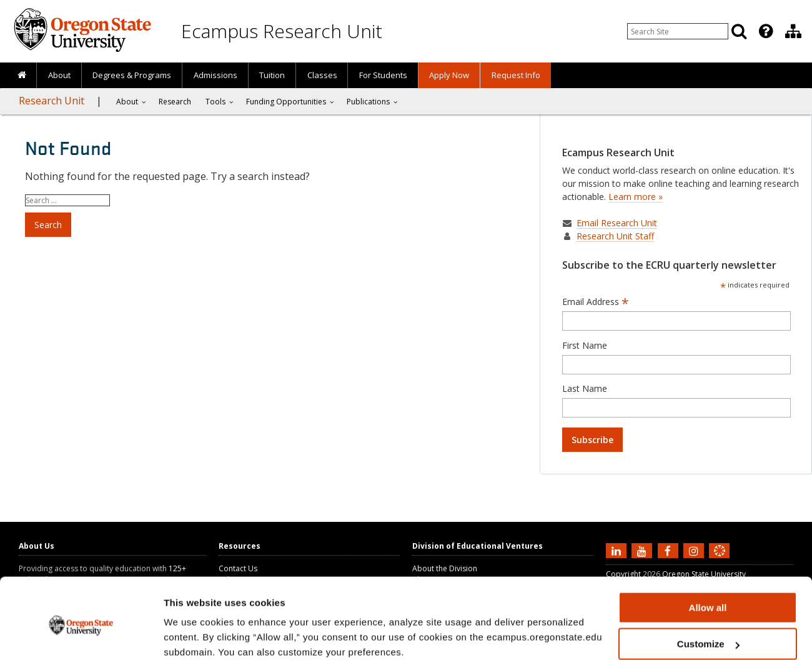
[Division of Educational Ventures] (793, 31)
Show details (193, 635)
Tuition (272, 75)
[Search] (739, 31)
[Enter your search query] (678, 31)
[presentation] (765, 31)
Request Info (516, 75)
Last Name (585, 388)
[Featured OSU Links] (766, 31)
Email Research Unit (617, 223)
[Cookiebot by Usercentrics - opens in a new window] (81, 636)
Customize (708, 593)
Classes (322, 75)
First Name (585, 345)
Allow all (708, 556)
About (59, 75)
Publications (368, 102)
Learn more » (636, 197)
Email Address (596, 302)
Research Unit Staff (615, 236)
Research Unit (52, 101)
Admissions (215, 75)
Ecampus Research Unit (282, 31)
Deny (708, 629)
